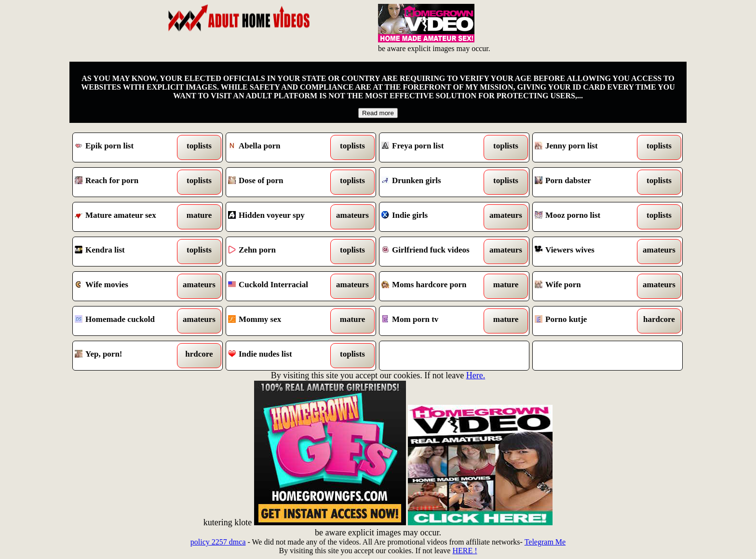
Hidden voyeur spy (282, 217)
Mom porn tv (435, 321)
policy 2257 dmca (218, 542)
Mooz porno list (588, 217)
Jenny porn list (588, 147)
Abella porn (282, 147)
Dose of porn (282, 182)
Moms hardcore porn (435, 286)
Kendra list (128, 252)
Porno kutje (588, 321)
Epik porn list (128, 147)
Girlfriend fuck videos (435, 252)
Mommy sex (282, 321)
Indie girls (435, 217)
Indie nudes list (282, 356)
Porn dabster (588, 182)
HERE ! (465, 551)
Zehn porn (282, 252)
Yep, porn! (128, 356)
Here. (476, 375)
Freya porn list (435, 147)
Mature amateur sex (128, 217)
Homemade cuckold (128, 321)
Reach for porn (128, 182)
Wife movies (128, 286)
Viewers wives (588, 252)
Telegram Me (545, 542)
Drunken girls (435, 182)
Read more (378, 113)
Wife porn (588, 286)
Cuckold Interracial (282, 286)
